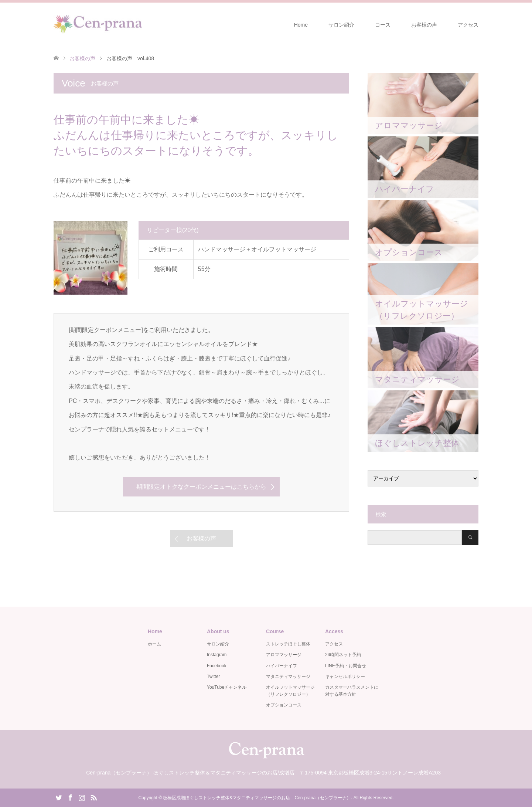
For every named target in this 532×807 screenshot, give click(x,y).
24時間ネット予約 (343, 655)
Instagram (217, 655)
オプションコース (284, 705)
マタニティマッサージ (288, 677)
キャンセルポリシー (345, 677)
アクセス (468, 25)
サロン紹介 (341, 25)
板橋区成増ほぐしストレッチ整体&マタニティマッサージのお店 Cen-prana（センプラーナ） (257, 798)
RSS (93, 797)
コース (383, 25)
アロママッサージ (284, 655)
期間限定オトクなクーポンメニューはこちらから (201, 487)
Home (301, 25)
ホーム (154, 644)
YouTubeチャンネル (227, 687)
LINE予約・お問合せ (346, 666)
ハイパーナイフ (282, 666)
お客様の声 (424, 25)
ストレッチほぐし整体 (288, 644)
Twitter (213, 677)
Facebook (217, 666)
